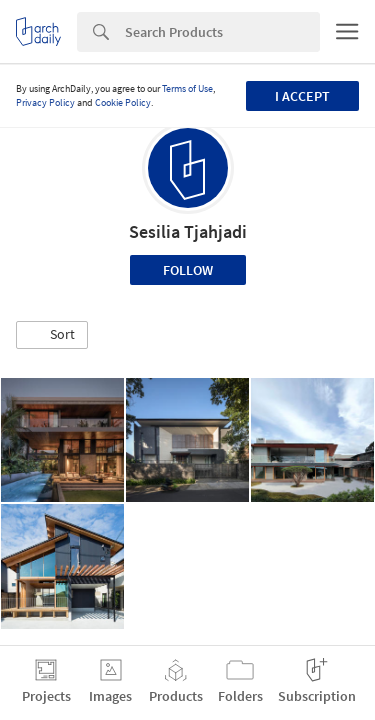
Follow (188, 270)
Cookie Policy (123, 102)
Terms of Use (187, 88)
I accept (302, 96)
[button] (52, 335)
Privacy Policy (45, 102)
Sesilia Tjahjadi (188, 231)
